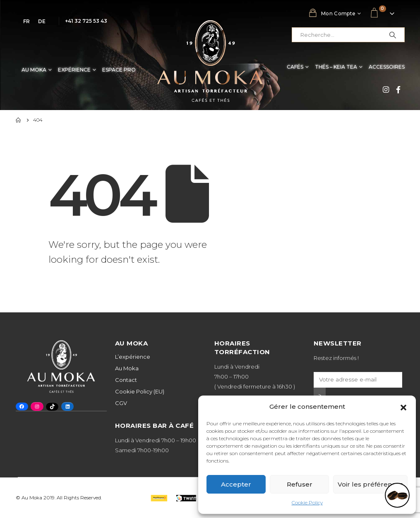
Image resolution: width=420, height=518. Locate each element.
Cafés (295, 67)
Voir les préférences (370, 484)
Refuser (300, 484)
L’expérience (133, 357)
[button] (403, 407)
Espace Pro (119, 70)
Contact (126, 380)
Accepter (236, 484)
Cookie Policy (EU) (140, 391)
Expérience (74, 70)
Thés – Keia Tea (336, 67)
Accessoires (387, 67)
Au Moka (34, 70)
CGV (121, 403)
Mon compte (332, 13)
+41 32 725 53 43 (86, 21)
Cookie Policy (307, 502)
